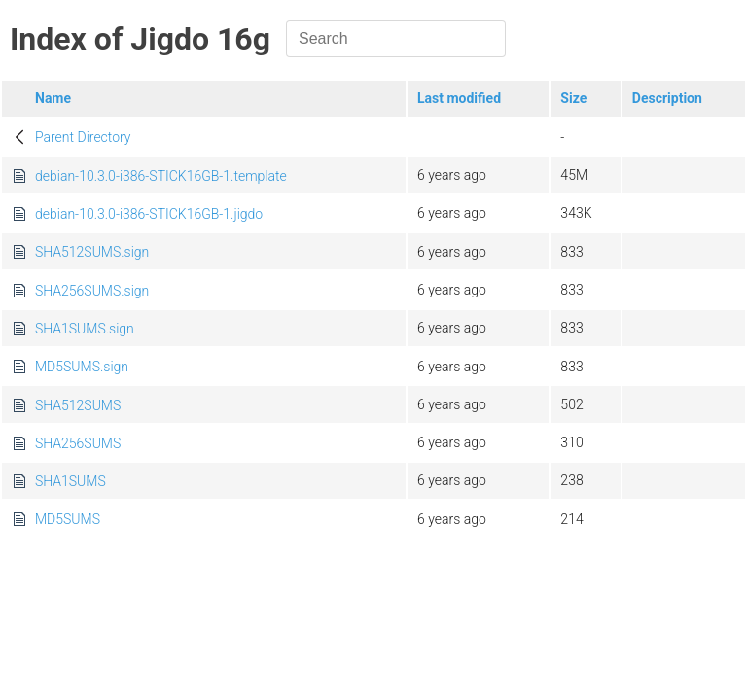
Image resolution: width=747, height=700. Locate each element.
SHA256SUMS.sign (92, 291)
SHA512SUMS (78, 405)
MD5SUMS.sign (82, 367)
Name (53, 98)
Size (573, 98)
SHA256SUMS (78, 443)
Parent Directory (83, 137)
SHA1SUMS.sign (85, 329)
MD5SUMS (68, 519)
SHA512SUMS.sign (92, 252)
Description (667, 98)
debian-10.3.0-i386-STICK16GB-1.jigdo (149, 214)
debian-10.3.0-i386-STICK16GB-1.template (161, 176)
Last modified (459, 98)
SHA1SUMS (71, 481)
